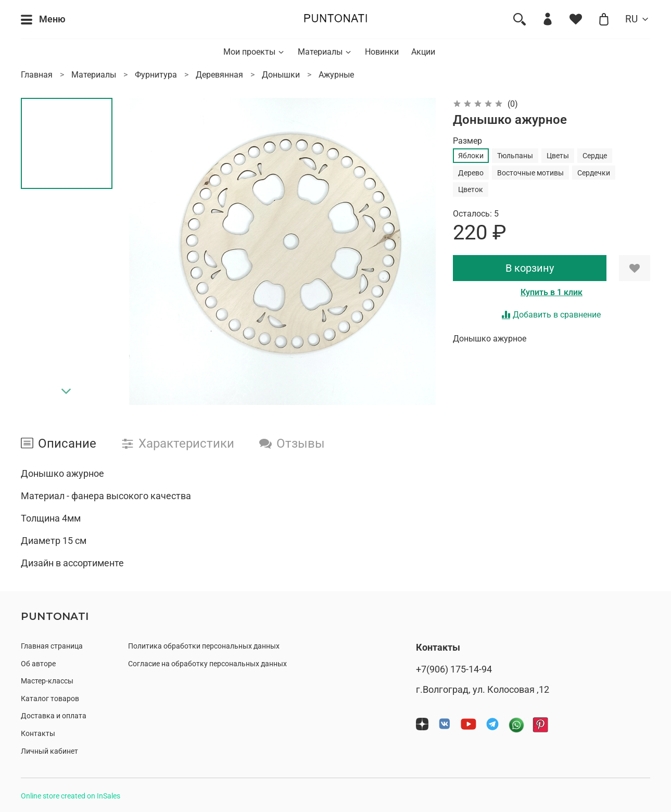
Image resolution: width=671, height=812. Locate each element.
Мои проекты (254, 52)
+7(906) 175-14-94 (454, 669)
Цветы (558, 156)
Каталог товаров (50, 699)
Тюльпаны (515, 156)
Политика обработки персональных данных (204, 646)
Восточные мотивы (530, 173)
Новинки (382, 52)
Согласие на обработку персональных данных (207, 664)
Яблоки (471, 156)
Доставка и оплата (54, 716)
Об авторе (38, 664)
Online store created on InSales (71, 796)
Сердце (595, 156)
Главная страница (52, 646)
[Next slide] (67, 391)
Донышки (281, 75)
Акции (423, 52)
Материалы (325, 52)
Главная (37, 75)
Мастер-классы (47, 681)
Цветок (471, 189)
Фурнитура (156, 75)
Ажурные (336, 75)
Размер (467, 141)
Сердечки (594, 173)
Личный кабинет (49, 751)
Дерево (471, 173)
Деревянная (219, 75)
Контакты (38, 734)
